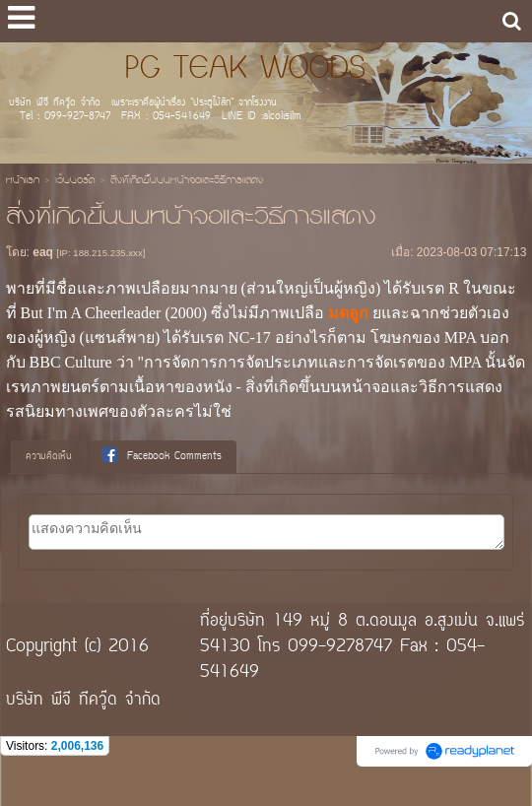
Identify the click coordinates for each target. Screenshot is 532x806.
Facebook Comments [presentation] (162, 456)
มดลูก (348, 313)
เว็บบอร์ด (75, 181)
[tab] (49, 457)
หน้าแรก (23, 181)
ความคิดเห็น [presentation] (49, 457)
